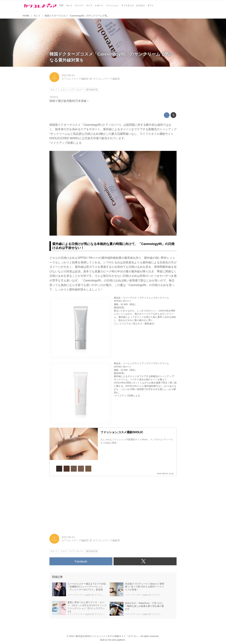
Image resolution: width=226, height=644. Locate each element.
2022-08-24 (68, 75)
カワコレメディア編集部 (75, 79)
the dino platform (117, 640)
